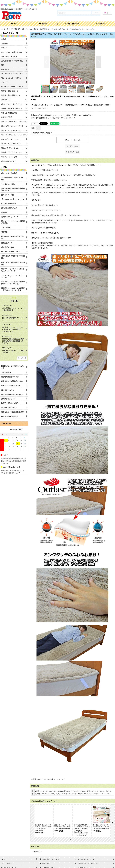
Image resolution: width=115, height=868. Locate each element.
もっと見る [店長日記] (22, 358)
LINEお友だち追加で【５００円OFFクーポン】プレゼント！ (19, 9)
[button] (72, 24)
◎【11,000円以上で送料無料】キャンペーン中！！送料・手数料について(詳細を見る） (62, 115)
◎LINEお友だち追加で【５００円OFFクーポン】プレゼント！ (53, 118)
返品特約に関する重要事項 (42, 133)
